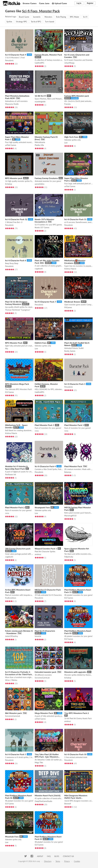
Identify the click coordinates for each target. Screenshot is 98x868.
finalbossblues (11, 598)
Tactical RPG (36, 22)
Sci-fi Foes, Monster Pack (41, 11)
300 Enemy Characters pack (18, 549)
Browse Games (30, 3)
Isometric (37, 17)
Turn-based (50, 22)
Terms (58, 861)
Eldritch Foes (41, 343)
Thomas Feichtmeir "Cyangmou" (18, 310)
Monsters (48, 17)
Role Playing (61, 17)
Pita (7, 349)
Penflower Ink (11, 474)
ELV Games (9, 392)
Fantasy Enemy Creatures (46, 178)
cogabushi (39, 269)
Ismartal (38, 636)
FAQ (49, 856)
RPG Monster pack (14, 178)
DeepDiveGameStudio (43, 801)
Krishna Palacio (70, 269)
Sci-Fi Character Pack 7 (45, 302)
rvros (37, 431)
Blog (57, 856)
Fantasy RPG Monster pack (77, 96)
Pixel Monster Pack (73, 466)
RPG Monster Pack (14, 343)
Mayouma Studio (12, 104)
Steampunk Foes (42, 507)
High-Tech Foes (71, 137)
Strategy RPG (21, 22)
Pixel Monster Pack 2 (15, 507)
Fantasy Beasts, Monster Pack (48, 55)
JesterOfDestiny (11, 636)
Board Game (24, 17)
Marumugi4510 (70, 516)
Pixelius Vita (39, 145)
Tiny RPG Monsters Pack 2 (76, 713)
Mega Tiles (39, 762)
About (40, 856)
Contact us (68, 856)
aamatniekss (39, 184)
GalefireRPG (39, 63)
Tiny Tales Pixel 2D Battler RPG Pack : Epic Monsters (47, 756)
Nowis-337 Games (42, 227)
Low (66, 143)
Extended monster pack (45, 672)
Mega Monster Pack (44, 713)
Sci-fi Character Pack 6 (16, 260)
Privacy (67, 861)
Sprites (9, 22)
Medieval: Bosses (72, 302)
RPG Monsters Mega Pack (17, 384)
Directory (48, 861)
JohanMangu (69, 63)
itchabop (9, 184)
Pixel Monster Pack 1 (44, 425)
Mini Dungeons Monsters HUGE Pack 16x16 (76, 797)
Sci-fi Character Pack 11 (75, 219)
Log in (79, 3)
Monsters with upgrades (75, 672)
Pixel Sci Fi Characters (45, 631)
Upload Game (59, 3)
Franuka (67, 104)
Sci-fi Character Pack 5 (16, 754)
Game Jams (44, 3)
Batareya (68, 472)
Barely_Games (70, 351)
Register (90, 3)
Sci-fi (85, 17)
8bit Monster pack (13, 713)
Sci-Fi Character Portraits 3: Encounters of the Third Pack (18, 673)
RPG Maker (75, 17)
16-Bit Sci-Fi (40, 96)
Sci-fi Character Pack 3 (75, 384)
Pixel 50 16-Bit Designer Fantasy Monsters (16, 303)
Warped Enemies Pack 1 (46, 549)
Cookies (77, 861)
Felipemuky (69, 557)
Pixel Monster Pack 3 (74, 425)
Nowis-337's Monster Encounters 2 (44, 220)
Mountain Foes (12, 837)
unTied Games (11, 145)
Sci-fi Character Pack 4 (45, 466)
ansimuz (38, 554)
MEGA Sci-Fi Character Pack (48, 590)
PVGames (68, 307)
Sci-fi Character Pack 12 (16, 219)
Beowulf (68, 804)
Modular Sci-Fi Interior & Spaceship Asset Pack (16, 468)
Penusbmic (9, 60)
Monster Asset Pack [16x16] (48, 795)
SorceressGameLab (42, 678)
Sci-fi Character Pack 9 (16, 55)
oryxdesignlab (40, 102)
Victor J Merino (11, 680)
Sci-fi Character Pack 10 (75, 754)
